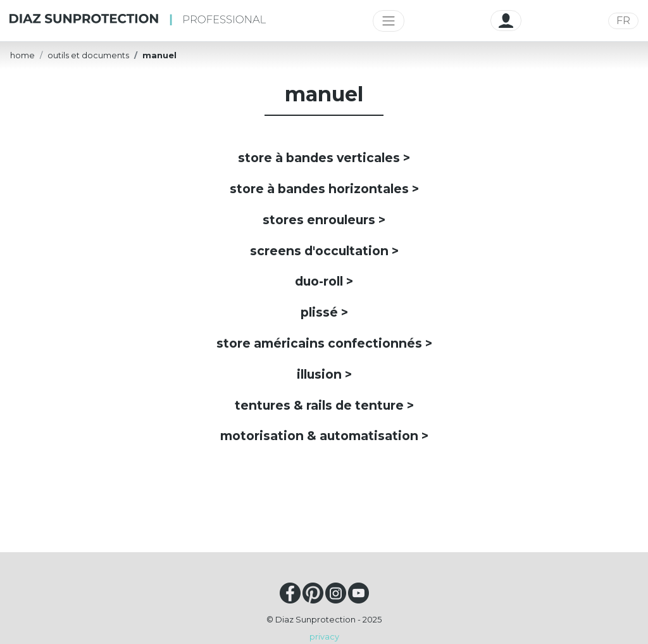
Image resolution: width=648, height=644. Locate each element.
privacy (324, 637)
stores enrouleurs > (324, 220)
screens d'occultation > (324, 251)
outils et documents (88, 55)
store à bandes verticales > (324, 158)
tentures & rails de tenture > (324, 405)
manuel (159, 55)
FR (623, 21)
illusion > (324, 374)
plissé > (324, 312)
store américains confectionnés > (324, 343)
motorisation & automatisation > (324, 436)
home (22, 55)
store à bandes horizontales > (324, 189)
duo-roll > (324, 281)
